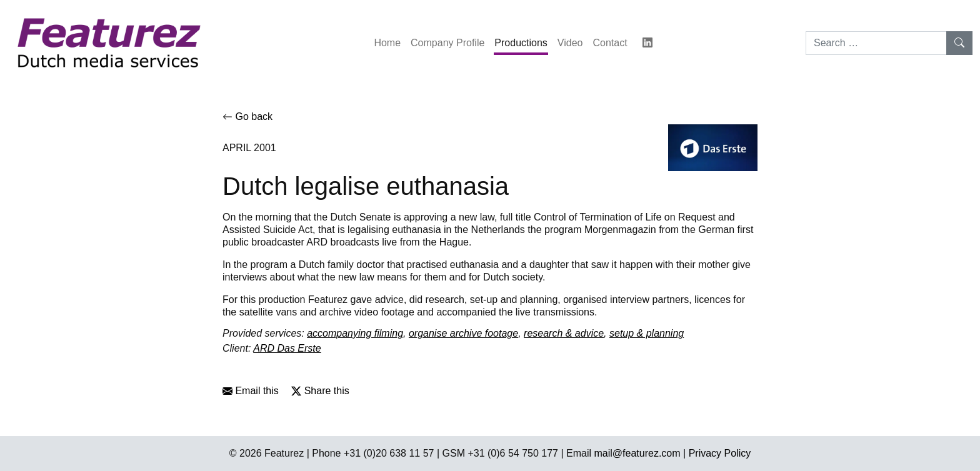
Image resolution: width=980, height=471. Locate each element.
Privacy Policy (720, 453)
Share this (320, 391)
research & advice (564, 333)
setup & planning (647, 333)
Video (570, 43)
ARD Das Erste (287, 348)
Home (387, 43)
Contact (610, 43)
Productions (521, 43)
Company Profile (447, 43)
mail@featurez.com (637, 453)
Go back (247, 117)
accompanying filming (355, 333)
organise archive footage (463, 333)
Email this (251, 391)
